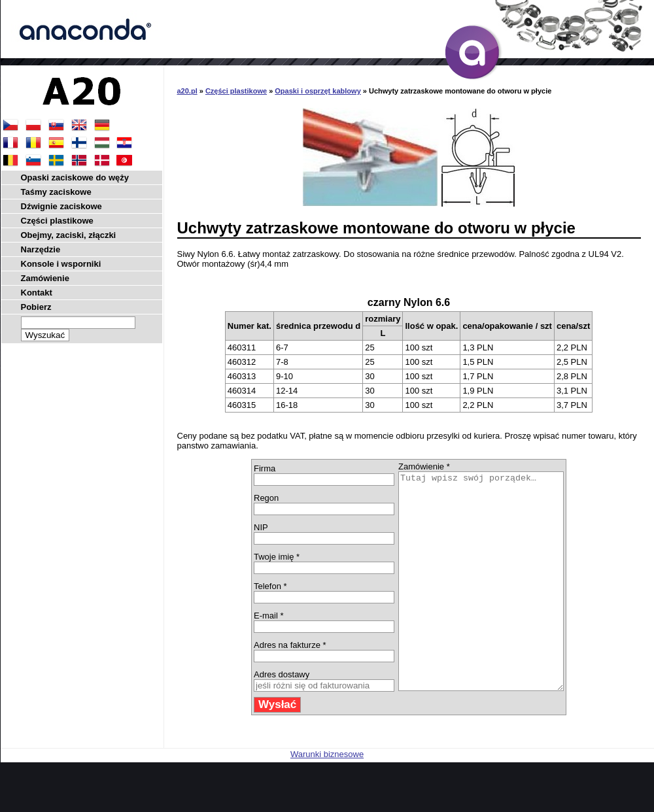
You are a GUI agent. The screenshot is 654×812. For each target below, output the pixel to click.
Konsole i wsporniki (61, 264)
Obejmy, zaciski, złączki (69, 235)
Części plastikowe (236, 91)
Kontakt (37, 293)
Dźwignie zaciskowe (61, 206)
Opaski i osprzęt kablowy (318, 91)
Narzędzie (41, 249)
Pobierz (36, 307)
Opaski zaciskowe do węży (75, 178)
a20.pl (187, 91)
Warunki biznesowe (327, 797)
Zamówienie (45, 278)
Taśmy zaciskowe (56, 192)
